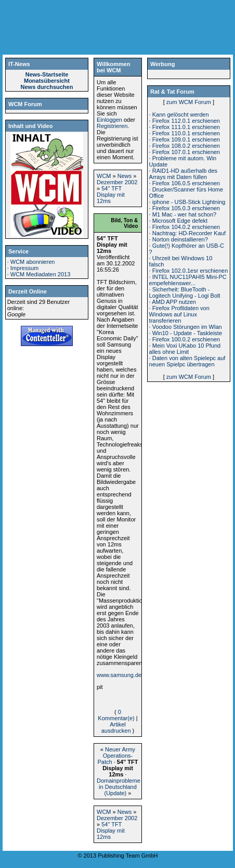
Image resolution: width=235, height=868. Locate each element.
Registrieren (112, 126)
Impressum (24, 268)
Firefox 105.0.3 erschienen (186, 208)
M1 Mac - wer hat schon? (185, 214)
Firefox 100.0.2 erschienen (186, 339)
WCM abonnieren (33, 262)
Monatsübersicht (47, 81)
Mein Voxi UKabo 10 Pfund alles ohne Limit (185, 349)
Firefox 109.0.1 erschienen (186, 139)
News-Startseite (47, 74)
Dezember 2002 (117, 182)
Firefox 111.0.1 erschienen (186, 127)
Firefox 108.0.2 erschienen (186, 146)
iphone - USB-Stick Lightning (189, 202)
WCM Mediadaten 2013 (41, 274)
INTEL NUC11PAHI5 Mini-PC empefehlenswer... (188, 280)
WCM (104, 176)
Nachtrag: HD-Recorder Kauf (189, 233)
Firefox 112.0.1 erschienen (186, 121)
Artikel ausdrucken (116, 727)
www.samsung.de (119, 675)
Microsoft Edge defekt (180, 221)
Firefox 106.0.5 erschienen (186, 183)
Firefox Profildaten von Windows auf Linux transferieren (179, 314)
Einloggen (109, 120)
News (125, 176)
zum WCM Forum (189, 102)
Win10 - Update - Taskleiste (187, 333)
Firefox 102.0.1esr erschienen (190, 271)
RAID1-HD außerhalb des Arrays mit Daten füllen (183, 174)
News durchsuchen (47, 87)
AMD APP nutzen (174, 302)
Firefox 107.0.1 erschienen (186, 152)
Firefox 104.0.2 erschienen (186, 227)
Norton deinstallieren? (180, 239)
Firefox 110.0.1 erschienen (186, 133)
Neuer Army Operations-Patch (116, 756)
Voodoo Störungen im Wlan (187, 327)
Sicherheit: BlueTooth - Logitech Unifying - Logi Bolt (185, 292)
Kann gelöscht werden (181, 114)
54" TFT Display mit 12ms (111, 195)
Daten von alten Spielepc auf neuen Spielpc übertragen (187, 361)
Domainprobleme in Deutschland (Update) (119, 787)
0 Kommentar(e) (116, 715)
